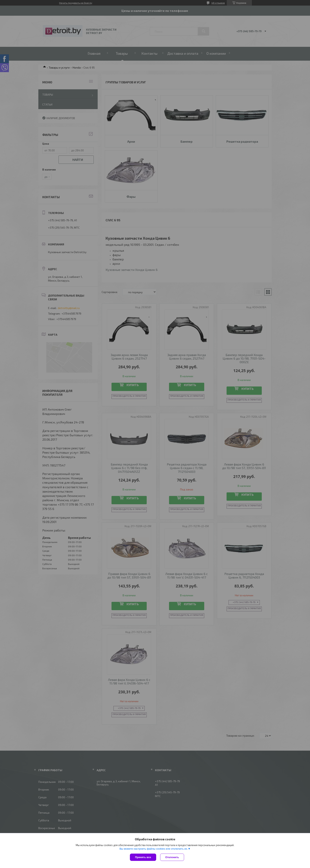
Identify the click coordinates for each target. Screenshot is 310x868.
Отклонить (172, 857)
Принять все (143, 857)
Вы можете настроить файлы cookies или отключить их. (154, 849)
